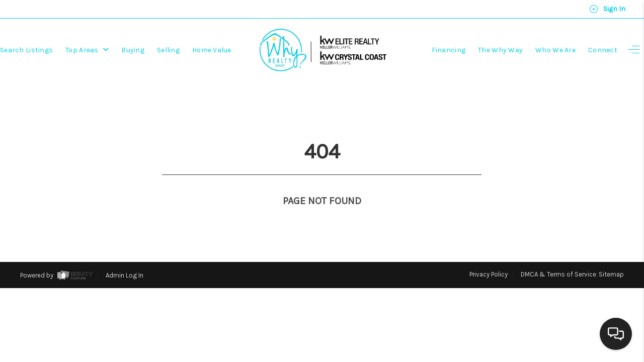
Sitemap (611, 256)
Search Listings (26, 50)
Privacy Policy (489, 256)
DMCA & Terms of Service (558, 256)
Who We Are (555, 50)
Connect (603, 50)
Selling (168, 50)
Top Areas (87, 50)
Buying (133, 50)
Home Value (212, 50)
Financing (449, 50)
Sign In (607, 9)
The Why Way (500, 50)
